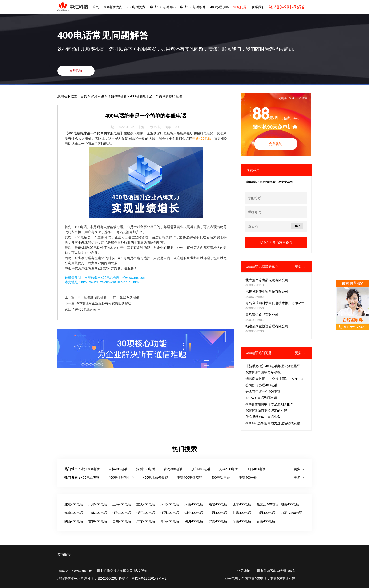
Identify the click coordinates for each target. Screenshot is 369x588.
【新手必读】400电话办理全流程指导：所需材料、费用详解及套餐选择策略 (301, 366)
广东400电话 (146, 521)
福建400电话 (218, 504)
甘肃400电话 (242, 513)
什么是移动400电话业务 (263, 417)
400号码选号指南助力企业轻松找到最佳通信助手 (281, 423)
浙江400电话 (90, 469)
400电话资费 (136, 7)
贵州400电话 (122, 521)
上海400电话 (122, 504)
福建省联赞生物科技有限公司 (267, 292)
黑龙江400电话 (267, 504)
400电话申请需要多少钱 (263, 372)
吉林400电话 (118, 469)
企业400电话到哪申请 (261, 398)
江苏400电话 (122, 513)
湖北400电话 (194, 513)
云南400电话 (266, 521)
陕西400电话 (74, 521)
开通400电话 (202, 138)
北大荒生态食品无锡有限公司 (267, 280)
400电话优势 (113, 7)
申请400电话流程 (190, 478)
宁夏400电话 (218, 521)
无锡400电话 (228, 469)
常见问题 (240, 7)
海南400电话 (74, 513)
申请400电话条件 (193, 7)
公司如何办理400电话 (261, 385)
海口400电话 (256, 469)
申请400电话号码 (163, 7)
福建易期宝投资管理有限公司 (267, 326)
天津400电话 (98, 504)
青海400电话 (170, 521)
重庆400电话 (146, 504)
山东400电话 (98, 513)
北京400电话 (74, 504)
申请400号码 (248, 478)
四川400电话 (194, 521)
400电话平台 (220, 478)
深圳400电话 (146, 469)
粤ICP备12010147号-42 (149, 578)
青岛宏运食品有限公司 (262, 315)
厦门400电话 (201, 469)
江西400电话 (170, 513)
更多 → (300, 267)
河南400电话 (194, 504)
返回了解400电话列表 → (83, 309)
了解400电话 (118, 96)
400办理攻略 (219, 7)
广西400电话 (218, 513)
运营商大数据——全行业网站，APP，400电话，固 (283, 379)
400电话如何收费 (155, 478)
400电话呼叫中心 (121, 478)
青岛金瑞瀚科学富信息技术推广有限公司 (275, 303)
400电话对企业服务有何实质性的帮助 (104, 303)
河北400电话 (170, 504)
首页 (96, 7)
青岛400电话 (173, 469)
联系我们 (258, 7)
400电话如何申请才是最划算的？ (270, 404)
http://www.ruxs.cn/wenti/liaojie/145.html (110, 282)
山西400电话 (266, 513)
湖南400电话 (290, 504)
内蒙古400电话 (291, 513)
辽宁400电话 (242, 504)
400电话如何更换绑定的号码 (266, 410)
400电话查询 (90, 478)
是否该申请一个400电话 (263, 391)
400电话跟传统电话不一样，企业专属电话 (109, 297)
